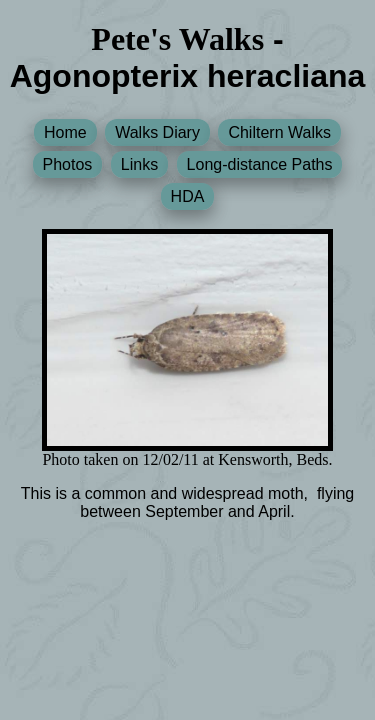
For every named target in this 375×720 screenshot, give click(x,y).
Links (139, 164)
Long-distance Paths (260, 164)
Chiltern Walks (279, 132)
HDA (188, 196)
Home (65, 132)
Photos (68, 164)
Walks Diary (157, 132)
